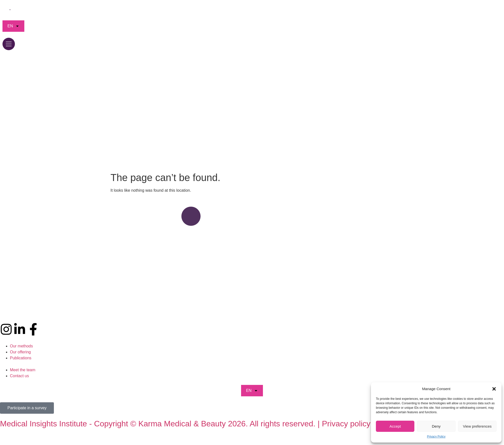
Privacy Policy (436, 437)
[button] (494, 389)
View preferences (477, 426)
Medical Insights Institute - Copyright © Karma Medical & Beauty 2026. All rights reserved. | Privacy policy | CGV (197, 424)
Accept (395, 426)
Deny (436, 426)
